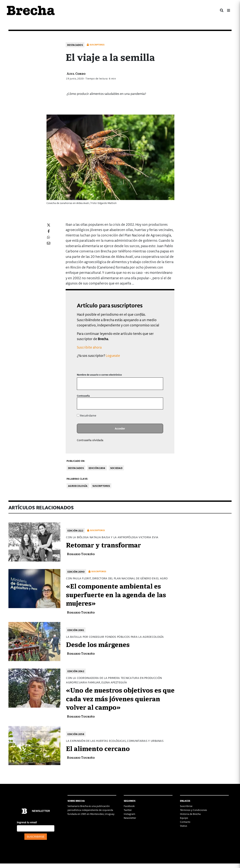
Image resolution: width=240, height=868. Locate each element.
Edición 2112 (75, 530)
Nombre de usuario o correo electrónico (99, 375)
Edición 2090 (76, 572)
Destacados (75, 45)
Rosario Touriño (81, 554)
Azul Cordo (76, 73)
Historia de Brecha (190, 814)
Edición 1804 (97, 468)
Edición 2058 (76, 734)
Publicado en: (76, 461)
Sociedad (116, 468)
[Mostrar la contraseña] (158, 403)
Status (184, 826)
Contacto (185, 822)
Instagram (129, 814)
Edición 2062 (76, 671)
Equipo (184, 818)
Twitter (128, 810)
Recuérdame (87, 415)
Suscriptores (101, 486)
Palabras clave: (77, 479)
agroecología (78, 486)
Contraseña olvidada (90, 440)
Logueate (113, 355)
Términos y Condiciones (193, 810)
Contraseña (83, 396)
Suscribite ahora (89, 347)
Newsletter (130, 818)
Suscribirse (186, 806)
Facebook (129, 806)
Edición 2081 (76, 630)
